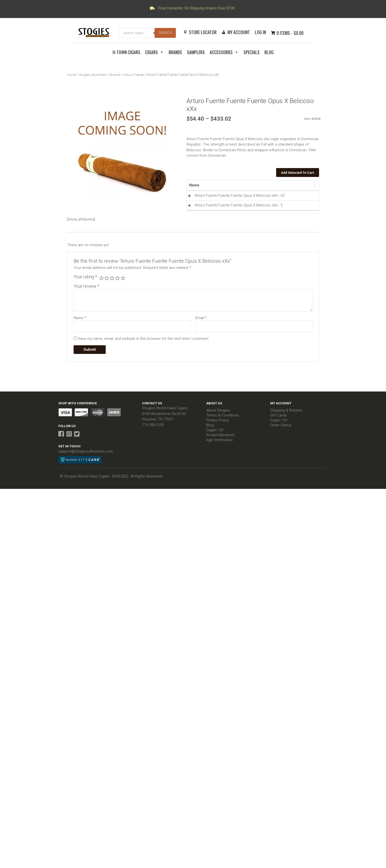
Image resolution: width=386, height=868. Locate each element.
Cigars (154, 52)
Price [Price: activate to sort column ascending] (237, 185)
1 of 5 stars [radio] (102, 296)
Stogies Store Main (93, 75)
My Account (239, 32)
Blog (269, 52)
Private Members (220, 453)
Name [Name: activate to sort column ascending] (194, 185)
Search (165, 33)
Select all (302, 185)
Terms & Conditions (223, 434)
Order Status (281, 443)
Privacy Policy (218, 438)
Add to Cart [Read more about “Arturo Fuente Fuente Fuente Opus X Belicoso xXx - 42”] (295, 197)
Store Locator (203, 32)
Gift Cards (278, 434)
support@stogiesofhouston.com (86, 470)
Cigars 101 (215, 448)
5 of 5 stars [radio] (123, 296)
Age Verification (219, 458)
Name (80, 336)
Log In (260, 32)
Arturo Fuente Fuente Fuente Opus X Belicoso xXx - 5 (207, 222)
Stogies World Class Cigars (165, 426)
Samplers (196, 52)
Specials (252, 52)
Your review (86, 304)
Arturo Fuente (133, 75)
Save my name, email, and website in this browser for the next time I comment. (144, 357)
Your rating (85, 295)
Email (201, 336)
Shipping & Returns (286, 429)
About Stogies (218, 429)
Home (72, 75)
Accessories (224, 52)
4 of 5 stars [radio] (118, 296)
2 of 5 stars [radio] (107, 296)
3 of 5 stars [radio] (112, 296)
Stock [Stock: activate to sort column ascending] (256, 185)
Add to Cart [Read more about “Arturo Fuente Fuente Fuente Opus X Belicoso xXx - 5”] (295, 217)
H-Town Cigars (126, 52)
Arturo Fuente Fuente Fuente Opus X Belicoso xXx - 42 (207, 201)
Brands (175, 52)
